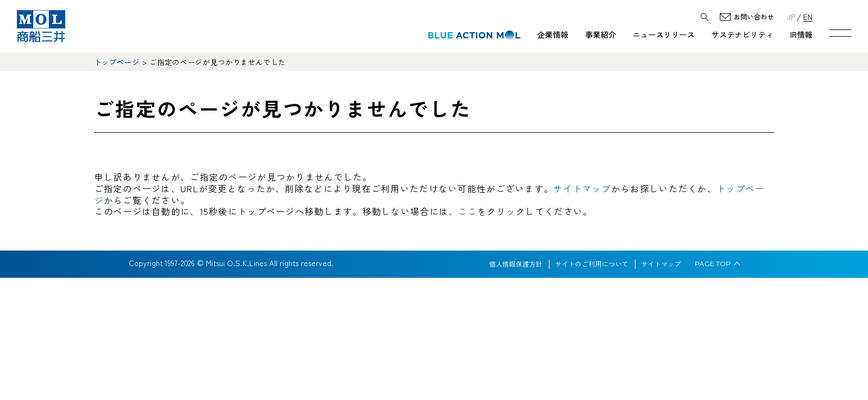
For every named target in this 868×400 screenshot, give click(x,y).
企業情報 (553, 34)
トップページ (117, 62)
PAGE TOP (713, 264)
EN (808, 16)
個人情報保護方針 (516, 264)
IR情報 (801, 34)
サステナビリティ (743, 34)
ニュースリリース (664, 34)
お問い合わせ (754, 17)
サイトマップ (582, 188)
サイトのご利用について (592, 264)
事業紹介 (600, 34)
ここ (468, 211)
